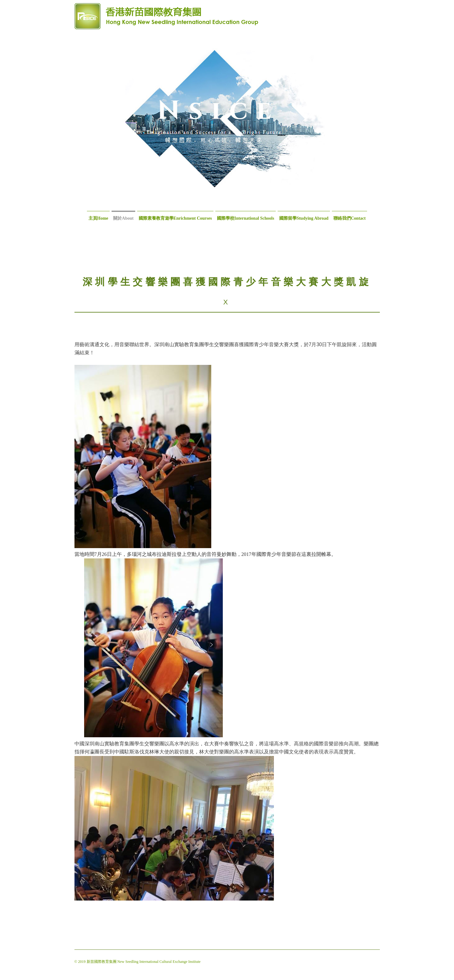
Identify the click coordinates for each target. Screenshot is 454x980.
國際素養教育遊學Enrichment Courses (175, 218)
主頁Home (98, 218)
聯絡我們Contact (349, 218)
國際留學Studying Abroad (304, 218)
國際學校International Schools (246, 218)
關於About (123, 218)
